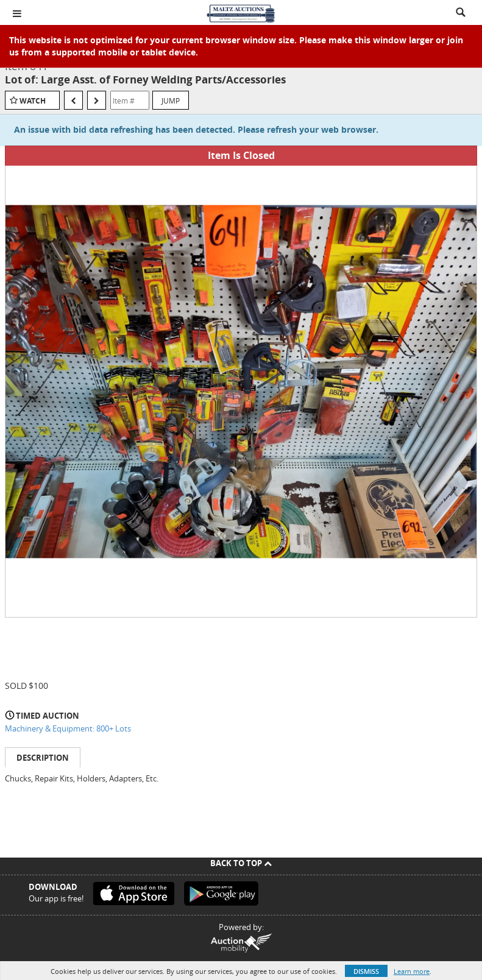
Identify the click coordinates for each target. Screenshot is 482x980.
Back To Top (241, 863)
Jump (171, 100)
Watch (33, 101)
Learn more (412, 971)
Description (43, 758)
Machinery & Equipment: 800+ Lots (68, 728)
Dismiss (366, 971)
